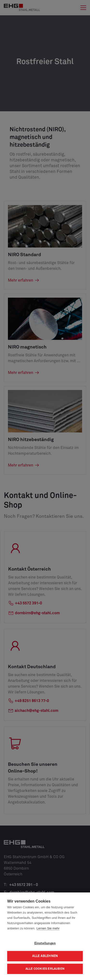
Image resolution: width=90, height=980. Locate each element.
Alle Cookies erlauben (45, 969)
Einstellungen (45, 943)
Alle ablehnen (45, 956)
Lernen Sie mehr (48, 928)
